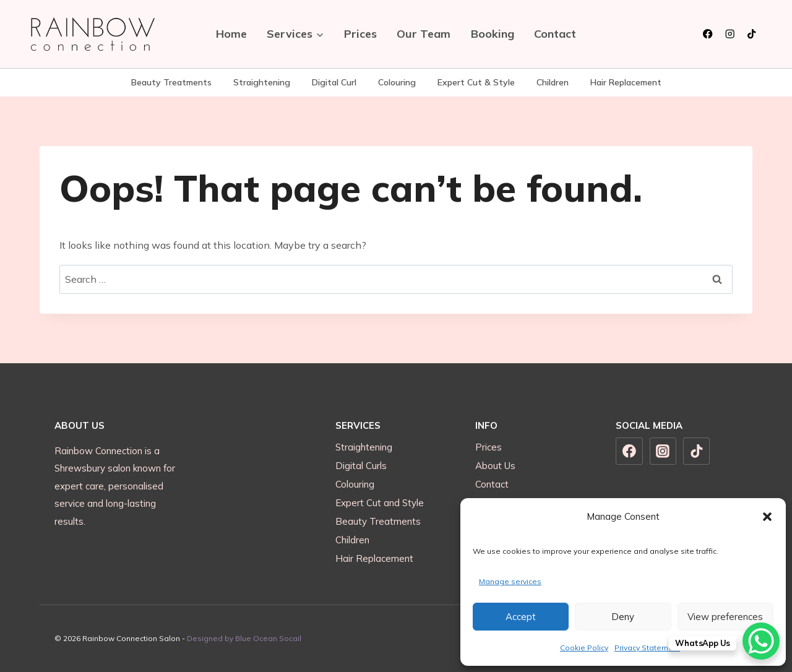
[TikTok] (751, 34)
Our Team (424, 34)
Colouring (397, 82)
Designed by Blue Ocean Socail (244, 638)
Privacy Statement (647, 648)
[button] (767, 517)
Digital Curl (334, 82)
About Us (495, 466)
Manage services (510, 581)
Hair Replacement (626, 82)
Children (553, 82)
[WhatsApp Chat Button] (761, 641)
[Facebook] (708, 34)
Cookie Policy (584, 648)
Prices (360, 34)
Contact (555, 34)
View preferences (725, 617)
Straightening (262, 82)
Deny (623, 617)
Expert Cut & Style (476, 82)
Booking (493, 34)
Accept (521, 617)
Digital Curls (361, 466)
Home (231, 34)
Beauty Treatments (171, 82)
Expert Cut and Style (380, 503)
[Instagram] (730, 34)
